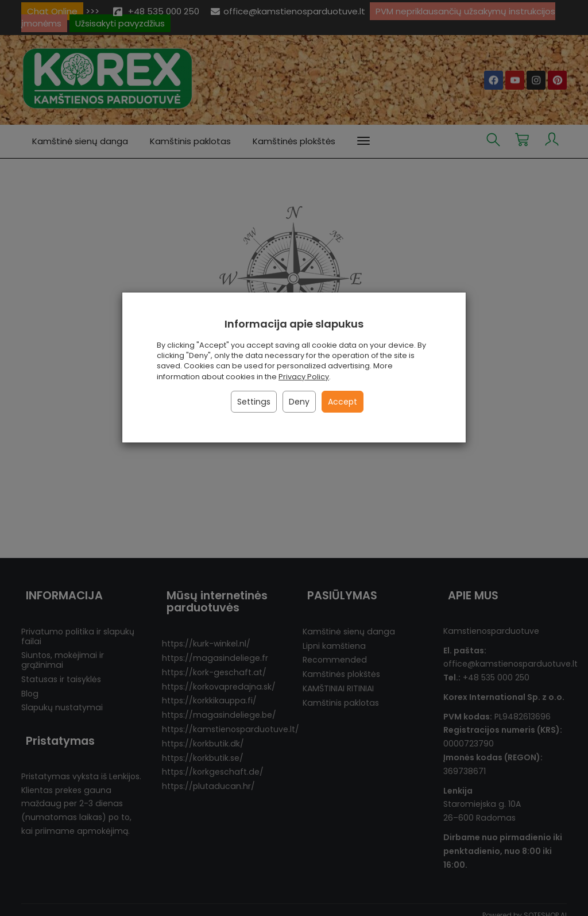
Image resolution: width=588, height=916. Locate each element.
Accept (343, 402)
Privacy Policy (304, 377)
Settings (254, 402)
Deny (299, 402)
